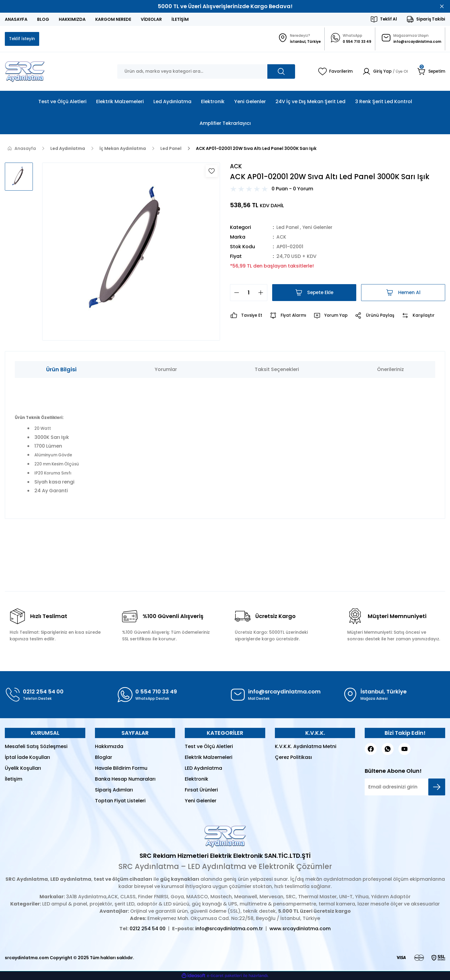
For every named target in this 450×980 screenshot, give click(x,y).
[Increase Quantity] (263, 293)
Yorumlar (166, 370)
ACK (282, 238)
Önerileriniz (390, 370)
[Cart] (431, 72)
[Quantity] (249, 293)
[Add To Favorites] (212, 172)
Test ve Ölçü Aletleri (209, 747)
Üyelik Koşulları (23, 769)
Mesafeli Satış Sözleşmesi (36, 747)
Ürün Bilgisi (61, 370)
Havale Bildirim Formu (121, 769)
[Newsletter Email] (405, 788)
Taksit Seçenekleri (277, 370)
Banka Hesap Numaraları (125, 780)
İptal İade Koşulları (27, 758)
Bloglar (104, 758)
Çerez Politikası (293, 758)
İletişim (14, 780)
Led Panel (288, 228)
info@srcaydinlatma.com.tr (229, 929)
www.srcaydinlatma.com (300, 929)
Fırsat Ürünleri (201, 790)
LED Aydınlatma (203, 769)
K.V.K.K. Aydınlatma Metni (306, 747)
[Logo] (25, 72)
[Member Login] (383, 72)
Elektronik (197, 780)
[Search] (206, 72)
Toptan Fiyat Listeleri (120, 801)
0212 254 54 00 (148, 929)
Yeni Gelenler (319, 228)
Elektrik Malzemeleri (209, 758)
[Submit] (437, 788)
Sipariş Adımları (114, 790)
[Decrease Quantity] (235, 293)
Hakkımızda (109, 747)
